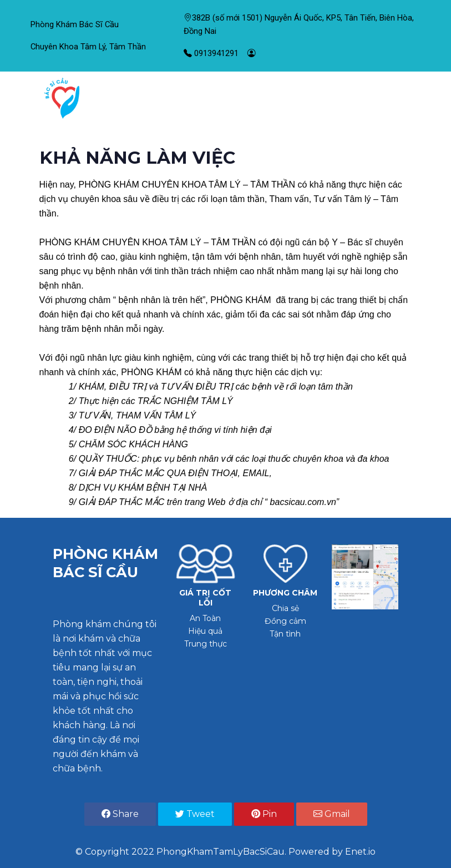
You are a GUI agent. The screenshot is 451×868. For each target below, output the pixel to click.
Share (120, 814)
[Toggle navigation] (403, 99)
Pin (264, 814)
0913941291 (211, 53)
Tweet (195, 814)
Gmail (332, 814)
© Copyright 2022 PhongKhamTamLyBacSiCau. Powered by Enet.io (226, 852)
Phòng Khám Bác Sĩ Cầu (75, 24)
